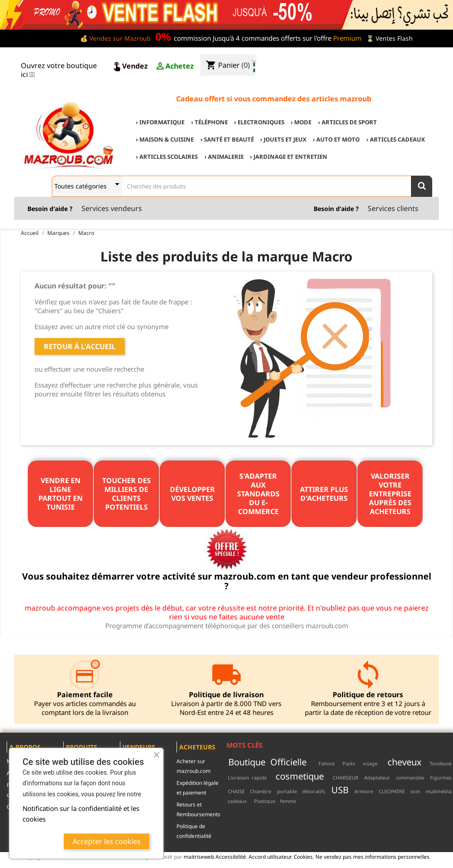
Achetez (174, 66)
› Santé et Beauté (227, 139)
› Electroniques (259, 122)
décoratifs (314, 791)
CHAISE (236, 791)
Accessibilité (231, 856)
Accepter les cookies (107, 841)
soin (415, 791)
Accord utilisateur (270, 856)
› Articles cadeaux (396, 139)
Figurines (441, 778)
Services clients (393, 208)
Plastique (265, 801)
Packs (349, 763)
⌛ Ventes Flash (390, 38)
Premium (347, 38)
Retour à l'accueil (80, 346)
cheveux (405, 762)
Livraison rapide (247, 778)
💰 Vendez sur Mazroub (115, 38)
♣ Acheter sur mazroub (374, 58)
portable (287, 791)
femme (288, 801)
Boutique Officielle (267, 762)
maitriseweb (199, 856)
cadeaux (237, 801)
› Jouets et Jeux (283, 139)
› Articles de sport (347, 122)
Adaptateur (377, 778)
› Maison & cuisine (165, 139)
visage (370, 763)
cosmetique (300, 776)
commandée (410, 778)
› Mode (301, 122)
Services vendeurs (112, 208)
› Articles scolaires (167, 157)
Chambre (261, 791)
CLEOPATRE (392, 791)
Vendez (130, 66)
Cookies (303, 856)
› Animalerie (224, 157)
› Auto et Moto (336, 139)
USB (340, 790)
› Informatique (160, 122)
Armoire (364, 791)
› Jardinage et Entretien (289, 157)
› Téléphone (209, 122)
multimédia (439, 791)
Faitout (327, 763)
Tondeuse (441, 763)
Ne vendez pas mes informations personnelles (372, 856)
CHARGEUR (346, 778)
